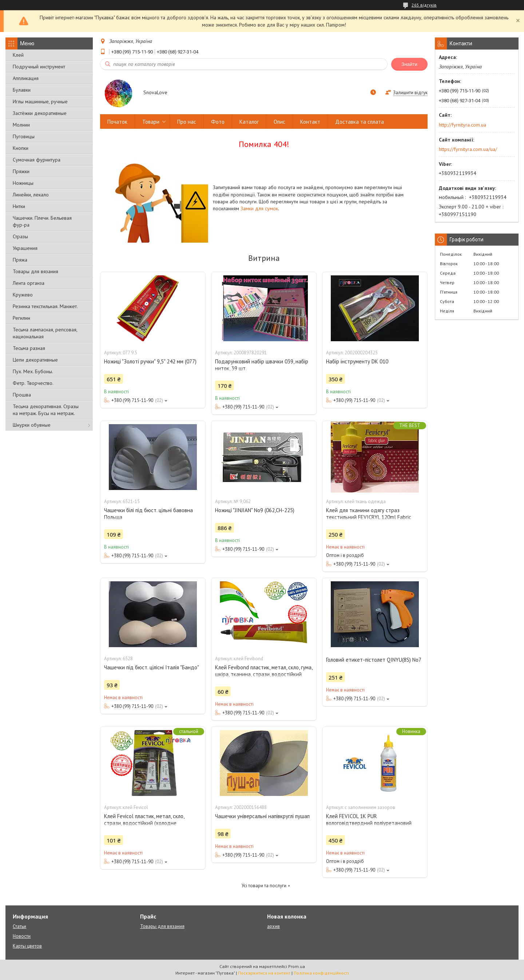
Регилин (21, 318)
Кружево (23, 295)
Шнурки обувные (32, 425)
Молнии (21, 125)
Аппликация (26, 78)
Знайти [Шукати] (409, 64)
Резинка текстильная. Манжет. (45, 306)
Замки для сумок (259, 208)
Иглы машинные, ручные (40, 101)
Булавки (22, 90)
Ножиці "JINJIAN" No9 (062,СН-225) (255, 510)
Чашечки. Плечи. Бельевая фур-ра (42, 221)
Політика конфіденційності (321, 973)
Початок (117, 122)
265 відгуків (424, 5)
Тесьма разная (29, 348)
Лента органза (29, 283)
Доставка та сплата (360, 122)
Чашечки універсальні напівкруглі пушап (262, 816)
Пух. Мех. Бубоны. (33, 371)
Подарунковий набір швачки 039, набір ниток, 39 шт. (262, 365)
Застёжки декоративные (40, 113)
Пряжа (20, 260)
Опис (279, 122)
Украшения (25, 248)
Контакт (310, 122)
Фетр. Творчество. (33, 383)
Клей (18, 55)
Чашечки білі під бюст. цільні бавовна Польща (148, 514)
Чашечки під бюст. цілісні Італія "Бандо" (152, 667)
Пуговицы (24, 136)
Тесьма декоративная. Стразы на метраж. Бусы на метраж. (46, 410)
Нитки (19, 206)
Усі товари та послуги (264, 886)
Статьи (19, 926)
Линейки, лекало (31, 195)
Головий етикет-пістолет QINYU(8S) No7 (374, 660)
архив (273, 926)
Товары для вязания (35, 271)
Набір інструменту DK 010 (357, 361)
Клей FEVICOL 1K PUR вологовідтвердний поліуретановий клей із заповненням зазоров (369, 823)
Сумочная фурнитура (37, 160)
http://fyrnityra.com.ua (463, 125)
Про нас (187, 122)
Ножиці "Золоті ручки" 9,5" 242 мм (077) (150, 361)
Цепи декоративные (35, 360)
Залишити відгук (410, 93)
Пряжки (21, 171)
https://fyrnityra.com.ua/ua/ (468, 149)
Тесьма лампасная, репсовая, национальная (45, 333)
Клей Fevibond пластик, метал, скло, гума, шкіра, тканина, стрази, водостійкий (264, 671)
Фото (218, 122)
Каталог (249, 122)
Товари (151, 122)
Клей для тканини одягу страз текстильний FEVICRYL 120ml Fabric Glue (369, 517)
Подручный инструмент (39, 67)
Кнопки (21, 148)
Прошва (22, 395)
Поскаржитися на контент (264, 973)
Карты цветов (27, 946)
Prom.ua (297, 966)
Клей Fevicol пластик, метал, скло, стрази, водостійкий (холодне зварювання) (144, 823)
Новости (22, 936)
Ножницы (23, 183)
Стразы (20, 236)
